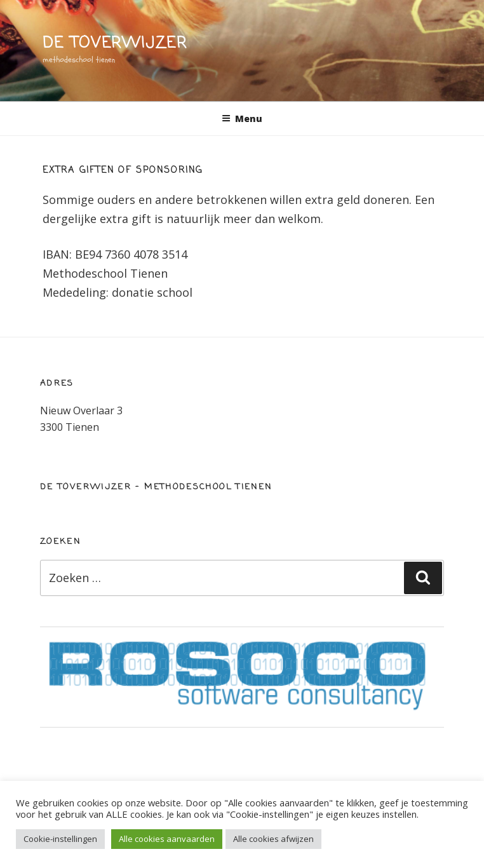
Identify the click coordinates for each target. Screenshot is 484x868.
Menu (242, 119)
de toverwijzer (115, 44)
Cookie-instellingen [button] (60, 839)
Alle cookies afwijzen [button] (273, 839)
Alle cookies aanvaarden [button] (167, 839)
